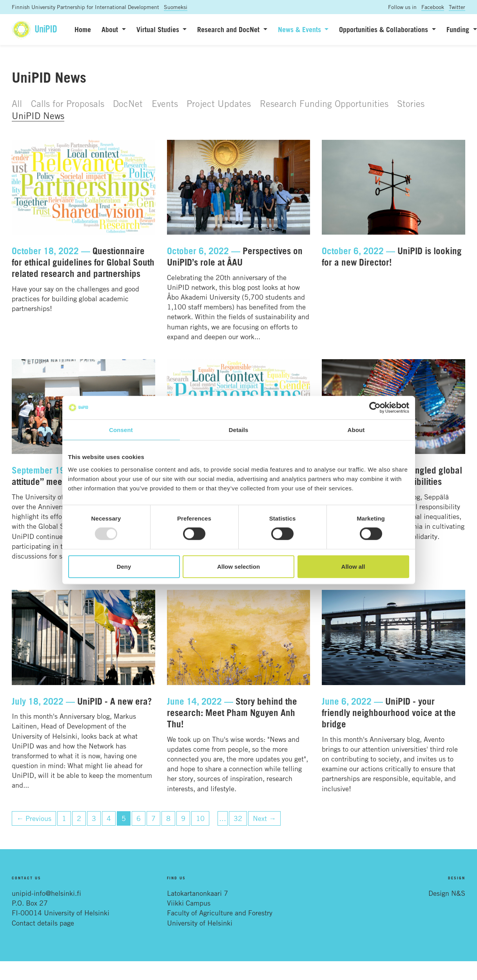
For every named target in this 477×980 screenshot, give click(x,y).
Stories (411, 103)
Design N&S (447, 893)
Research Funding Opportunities (324, 103)
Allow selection (238, 566)
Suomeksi (176, 7)
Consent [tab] (121, 430)
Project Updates (219, 103)
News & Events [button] (300, 29)
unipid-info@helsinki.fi (46, 893)
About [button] (111, 29)
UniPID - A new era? (114, 701)
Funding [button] (459, 29)
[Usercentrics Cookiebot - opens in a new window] (375, 408)
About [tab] (356, 430)
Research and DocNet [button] (229, 29)
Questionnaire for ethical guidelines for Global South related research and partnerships (83, 262)
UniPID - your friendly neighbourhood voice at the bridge (389, 713)
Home (83, 29)
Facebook (433, 7)
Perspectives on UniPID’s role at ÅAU (235, 256)
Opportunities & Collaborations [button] (385, 29)
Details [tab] (239, 430)
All (17, 103)
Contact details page (43, 923)
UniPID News (38, 116)
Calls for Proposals (68, 103)
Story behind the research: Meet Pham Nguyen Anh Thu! (232, 713)
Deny (124, 566)
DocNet (128, 103)
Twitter (457, 7)
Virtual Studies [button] (159, 29)
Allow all (353, 566)
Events (165, 103)
